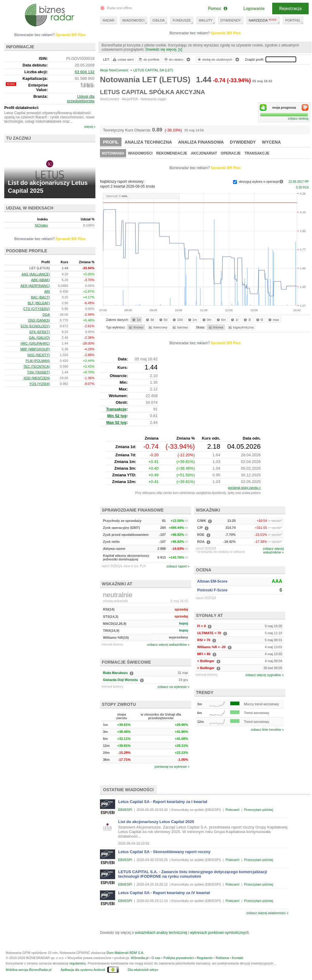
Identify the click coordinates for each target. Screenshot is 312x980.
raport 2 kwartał (127, 186)
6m (221, 320)
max (273, 320)
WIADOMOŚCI (134, 20)
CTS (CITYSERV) (37, 309)
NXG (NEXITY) (39, 355)
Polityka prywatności (179, 958)
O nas (156, 958)
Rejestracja (290, 9)
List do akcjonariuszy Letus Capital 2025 (156, 822)
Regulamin (205, 958)
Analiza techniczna (148, 142)
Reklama (222, 958)
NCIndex (41, 225)
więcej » (90, 127)
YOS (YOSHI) (39, 384)
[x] (180, 49)
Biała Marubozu (115, 673)
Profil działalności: (22, 108)
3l (247, 320)
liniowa (216, 327)
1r (234, 320)
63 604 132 (85, 72)
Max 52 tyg (116, 422)
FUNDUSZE (182, 20)
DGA (46, 315)
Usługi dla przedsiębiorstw (81, 99)
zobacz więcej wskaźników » (168, 645)
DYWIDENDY (231, 20)
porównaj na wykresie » (172, 767)
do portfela (149, 60)
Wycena (271, 142)
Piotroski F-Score (212, 590)
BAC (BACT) (40, 297)
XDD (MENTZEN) (37, 378)
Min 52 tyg (117, 416)
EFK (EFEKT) (40, 332)
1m (192, 320)
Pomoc (217, 9)
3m (206, 320)
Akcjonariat (204, 153)
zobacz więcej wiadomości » (267, 913)
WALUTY (206, 20)
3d (149, 320)
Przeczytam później (258, 810)
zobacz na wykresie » (174, 687)
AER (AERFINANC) (35, 286)
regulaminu (77, 963)
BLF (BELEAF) (39, 303)
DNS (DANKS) (39, 320)
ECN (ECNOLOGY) (35, 326)
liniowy (136, 327)
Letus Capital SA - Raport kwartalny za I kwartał (163, 802)
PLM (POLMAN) (38, 361)
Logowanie (254, 9)
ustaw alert (123, 60)
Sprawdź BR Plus (226, 33)
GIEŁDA (159, 20)
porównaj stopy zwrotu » (244, 488)
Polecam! (233, 810)
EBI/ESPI (125, 810)
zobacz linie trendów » (267, 730)
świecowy (158, 327)
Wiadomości (140, 153)
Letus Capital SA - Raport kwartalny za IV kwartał (164, 893)
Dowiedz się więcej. (161, 49)
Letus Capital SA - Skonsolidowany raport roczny (164, 852)
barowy (180, 327)
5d (163, 320)
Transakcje (257, 153)
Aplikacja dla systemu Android (83, 970)
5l (259, 320)
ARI (47, 291)
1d (136, 320)
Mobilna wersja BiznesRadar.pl (29, 970)
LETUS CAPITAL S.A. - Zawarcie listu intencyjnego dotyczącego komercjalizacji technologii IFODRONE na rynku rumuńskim (193, 874)
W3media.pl (139, 958)
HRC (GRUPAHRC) (35, 343)
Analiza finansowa (201, 142)
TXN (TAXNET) (38, 372)
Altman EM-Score (212, 581)
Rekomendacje (172, 153)
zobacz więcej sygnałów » (264, 675)
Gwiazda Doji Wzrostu (120, 680)
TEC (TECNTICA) (37, 366)
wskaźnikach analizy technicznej (161, 933)
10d (177, 320)
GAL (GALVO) (39, 338)
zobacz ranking (298, 119)
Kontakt (237, 958)
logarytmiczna (241, 327)
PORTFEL (293, 20)
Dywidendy (243, 142)
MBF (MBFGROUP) (35, 349)
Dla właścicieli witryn (143, 970)
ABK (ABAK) (40, 280)
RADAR (109, 20)
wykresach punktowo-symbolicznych (219, 933)
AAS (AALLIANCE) (36, 274)
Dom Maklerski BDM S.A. (125, 953)
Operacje (231, 153)
